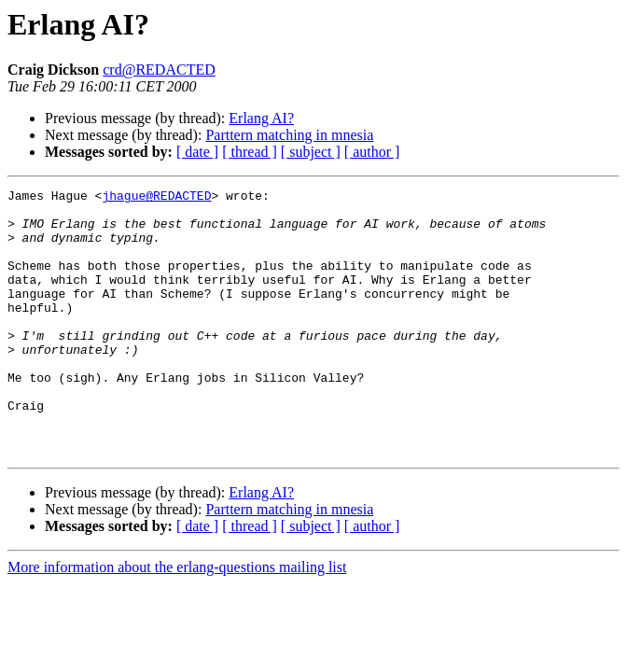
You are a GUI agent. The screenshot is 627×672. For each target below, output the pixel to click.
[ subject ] (311, 152)
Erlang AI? (261, 118)
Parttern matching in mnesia (289, 135)
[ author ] (372, 152)
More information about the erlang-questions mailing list (177, 620)
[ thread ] (250, 152)
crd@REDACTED (159, 70)
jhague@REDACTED (156, 198)
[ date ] (197, 152)
